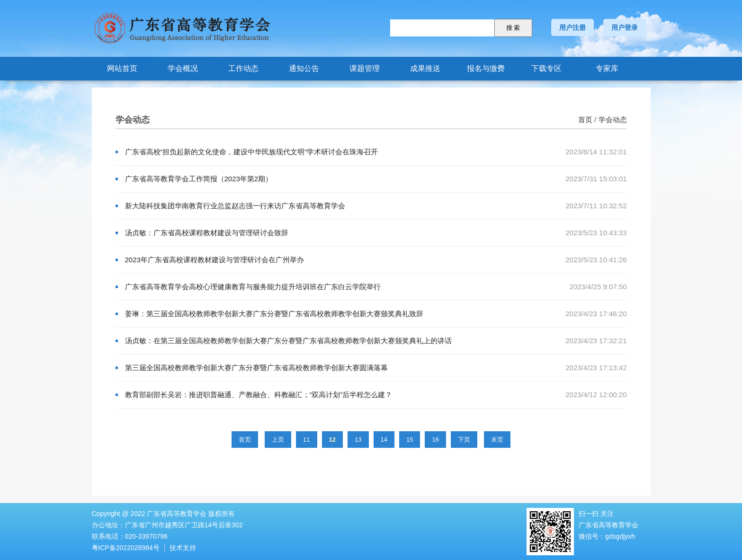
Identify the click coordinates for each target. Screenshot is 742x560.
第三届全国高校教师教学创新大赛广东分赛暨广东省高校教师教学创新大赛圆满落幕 (256, 368)
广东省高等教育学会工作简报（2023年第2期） (199, 179)
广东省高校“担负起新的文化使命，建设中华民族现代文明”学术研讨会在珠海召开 (252, 152)
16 (435, 440)
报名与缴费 (486, 68)
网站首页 (122, 68)
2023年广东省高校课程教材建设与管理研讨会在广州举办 (215, 260)
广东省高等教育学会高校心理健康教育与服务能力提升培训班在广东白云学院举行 (253, 287)
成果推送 (425, 68)
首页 (585, 120)
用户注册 (572, 27)
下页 (464, 440)
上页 (278, 440)
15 (410, 440)
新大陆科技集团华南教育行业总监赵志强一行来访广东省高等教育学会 (235, 206)
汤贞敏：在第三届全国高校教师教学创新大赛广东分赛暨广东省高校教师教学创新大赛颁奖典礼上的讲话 (288, 341)
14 (384, 440)
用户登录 (625, 27)
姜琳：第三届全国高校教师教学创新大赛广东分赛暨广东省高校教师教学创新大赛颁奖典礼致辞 (274, 314)
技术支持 (183, 548)
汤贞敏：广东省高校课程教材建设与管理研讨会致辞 (207, 233)
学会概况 (183, 68)
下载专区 (546, 68)
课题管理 (365, 68)
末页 (497, 440)
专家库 (607, 68)
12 (332, 440)
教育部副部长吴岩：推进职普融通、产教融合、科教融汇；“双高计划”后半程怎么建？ (259, 395)
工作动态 (243, 68)
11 (306, 440)
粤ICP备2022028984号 (126, 548)
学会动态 (613, 120)
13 (358, 440)
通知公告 (304, 68)
